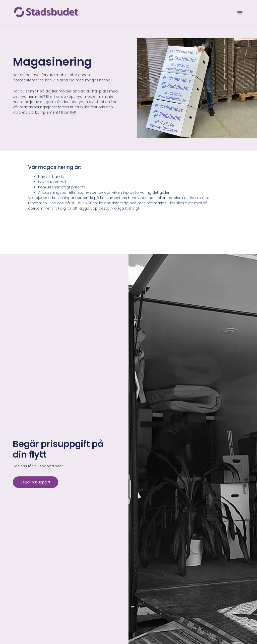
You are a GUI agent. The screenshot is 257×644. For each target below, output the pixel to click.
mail (198, 203)
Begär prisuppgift (36, 482)
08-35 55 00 (82, 203)
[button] (240, 13)
